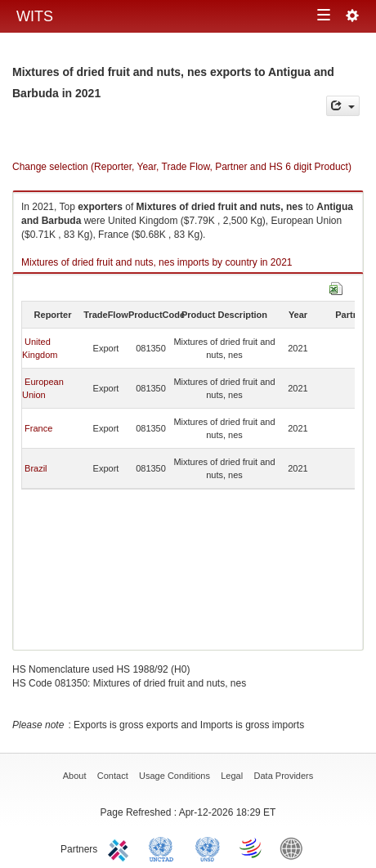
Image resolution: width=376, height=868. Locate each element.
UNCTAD (164, 848)
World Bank (295, 848)
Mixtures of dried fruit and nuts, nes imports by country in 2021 (157, 262)
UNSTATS (208, 848)
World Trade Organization (252, 848)
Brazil (36, 468)
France (38, 428)
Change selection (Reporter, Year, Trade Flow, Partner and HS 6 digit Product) (182, 167)
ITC (121, 848)
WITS (35, 16)
